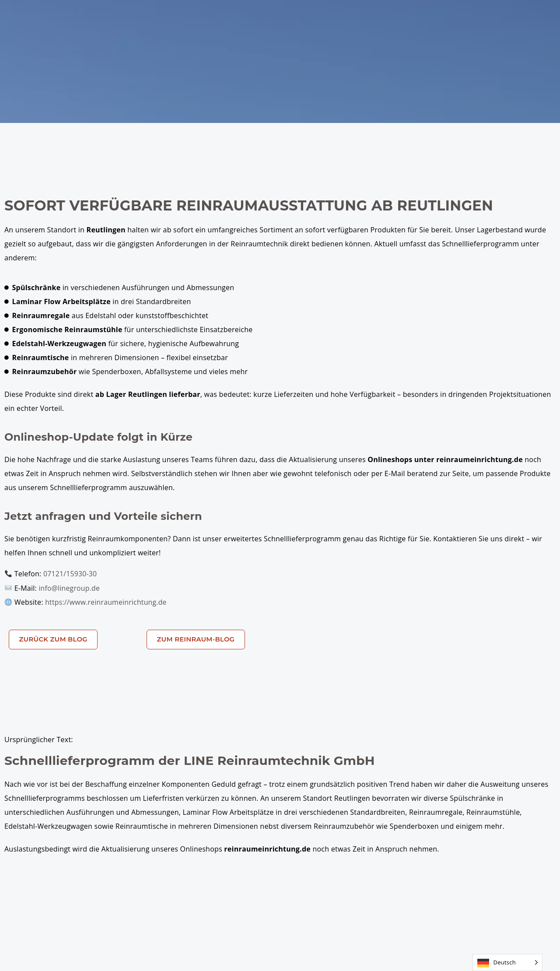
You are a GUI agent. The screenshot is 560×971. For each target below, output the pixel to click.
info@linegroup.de (70, 588)
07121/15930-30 (70, 574)
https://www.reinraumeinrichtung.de (107, 602)
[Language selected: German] (507, 962)
